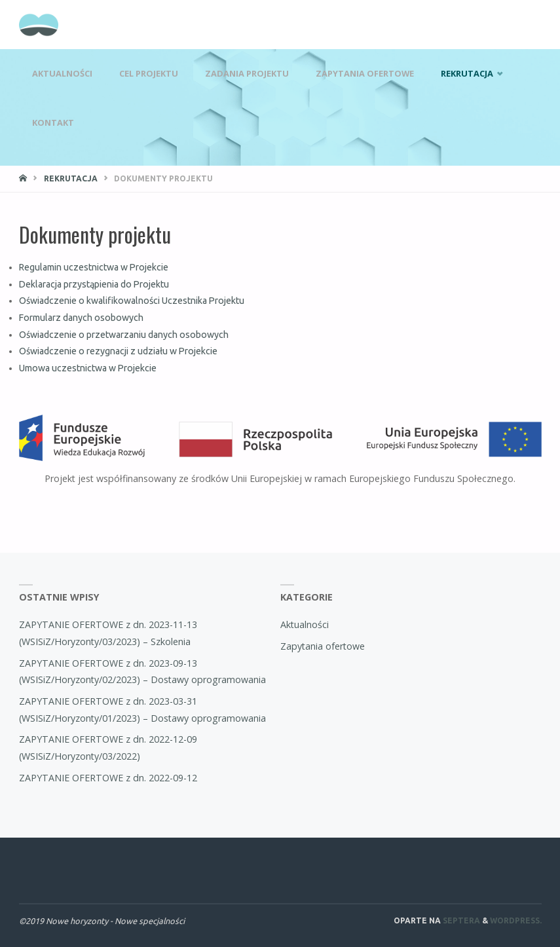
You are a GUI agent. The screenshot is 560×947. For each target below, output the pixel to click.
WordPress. (516, 920)
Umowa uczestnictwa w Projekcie (88, 368)
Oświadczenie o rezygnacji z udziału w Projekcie (118, 351)
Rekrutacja (71, 178)
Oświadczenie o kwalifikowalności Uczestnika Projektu (132, 301)
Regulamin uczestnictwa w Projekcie (94, 267)
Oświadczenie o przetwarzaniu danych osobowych (124, 335)
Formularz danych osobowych (81, 318)
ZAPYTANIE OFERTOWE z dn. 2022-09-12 (108, 778)
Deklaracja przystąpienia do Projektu (94, 284)
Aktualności (305, 624)
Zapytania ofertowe (323, 646)
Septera (460, 920)
